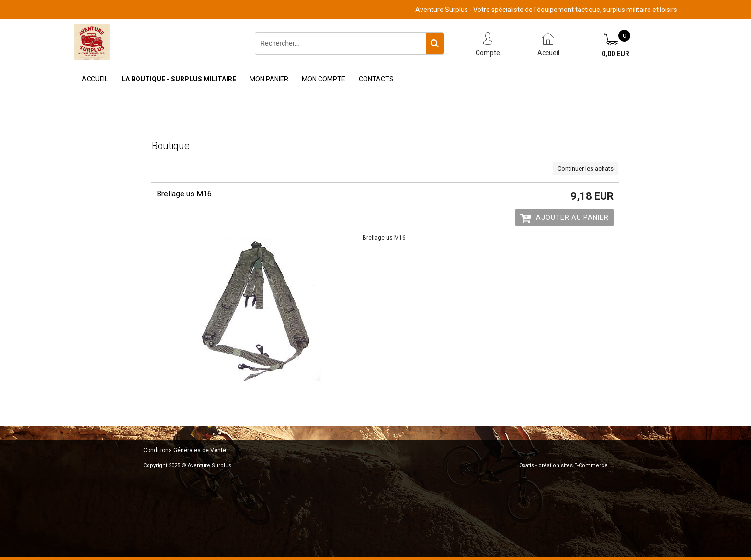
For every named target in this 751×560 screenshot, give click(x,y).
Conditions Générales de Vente (185, 450)
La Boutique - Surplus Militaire (179, 79)
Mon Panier (269, 79)
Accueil (95, 79)
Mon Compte (324, 79)
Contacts (376, 79)
